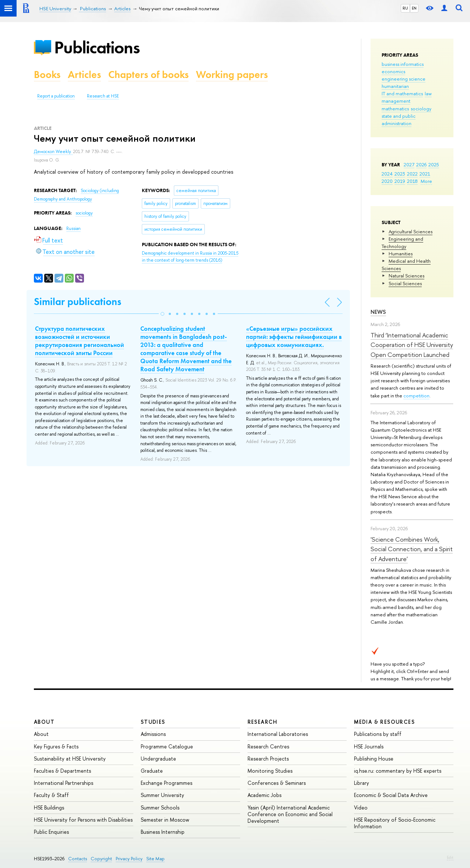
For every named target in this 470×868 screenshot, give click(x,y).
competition (416, 396)
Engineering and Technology (402, 242)
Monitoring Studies (270, 771)
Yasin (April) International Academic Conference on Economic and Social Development (290, 814)
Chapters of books (148, 75)
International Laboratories (278, 734)
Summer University (162, 795)
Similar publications (78, 302)
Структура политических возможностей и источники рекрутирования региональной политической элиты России (80, 341)
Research (263, 722)
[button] (162, 314)
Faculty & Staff (51, 795)
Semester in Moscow (165, 820)
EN (414, 8)
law (428, 93)
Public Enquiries (51, 832)
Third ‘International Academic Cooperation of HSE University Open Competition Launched (412, 345)
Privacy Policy (129, 859)
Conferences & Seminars (277, 783)
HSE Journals (369, 746)
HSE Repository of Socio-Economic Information (395, 823)
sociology (421, 109)
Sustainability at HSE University (70, 759)
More (426, 181)
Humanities (401, 254)
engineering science (404, 79)
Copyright (101, 859)
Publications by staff (378, 734)
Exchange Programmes (166, 783)
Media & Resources (384, 722)
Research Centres (268, 746)
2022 (412, 174)
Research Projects (268, 759)
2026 (421, 164)
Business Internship (163, 832)
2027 (409, 164)
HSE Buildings (49, 807)
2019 (400, 181)
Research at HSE (103, 96)
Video (361, 807)
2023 (400, 174)
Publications (97, 47)
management (396, 101)
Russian (73, 228)
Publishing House (374, 759)
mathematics (395, 109)
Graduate (152, 771)
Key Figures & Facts (56, 746)
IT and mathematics (402, 93)
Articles (84, 75)
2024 (387, 174)
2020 (387, 181)
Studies (153, 722)
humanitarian (395, 86)
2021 (425, 174)
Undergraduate (158, 759)
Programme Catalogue (167, 746)
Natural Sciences (406, 276)
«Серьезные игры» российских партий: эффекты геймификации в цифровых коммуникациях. (294, 337)
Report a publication (56, 96)
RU (405, 8)
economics (393, 71)
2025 (434, 164)
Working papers (232, 75)
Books (47, 75)
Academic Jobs (264, 795)
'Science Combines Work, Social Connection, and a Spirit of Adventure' (412, 549)
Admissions (153, 734)
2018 (412, 181)
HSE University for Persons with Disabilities (83, 820)
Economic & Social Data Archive (391, 795)
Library (362, 783)
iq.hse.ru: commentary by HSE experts (398, 771)
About (44, 722)
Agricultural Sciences (411, 231)
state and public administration (399, 120)
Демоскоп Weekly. (53, 152)
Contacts (78, 859)
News (378, 312)
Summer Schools (160, 807)
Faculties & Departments (62, 771)
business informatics (403, 64)
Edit (450, 857)
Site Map (155, 859)
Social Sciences (405, 283)
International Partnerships (64, 783)
